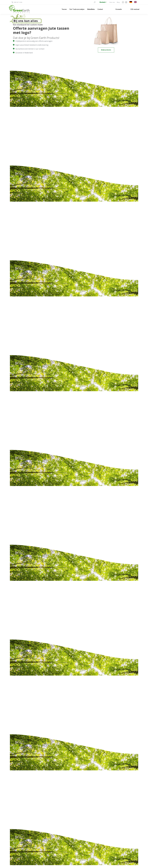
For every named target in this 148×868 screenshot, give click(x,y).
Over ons (112, 2)
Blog (118, 2)
